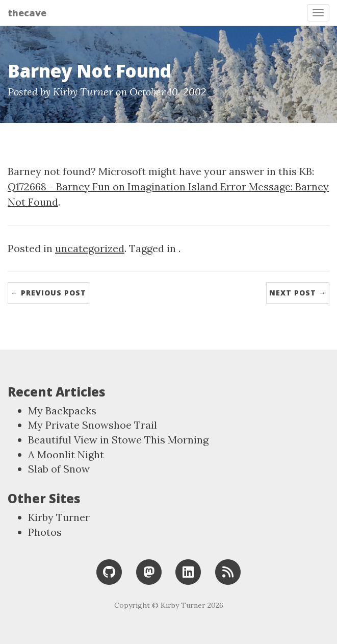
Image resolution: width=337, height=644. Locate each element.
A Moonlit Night (66, 454)
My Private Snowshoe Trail (93, 425)
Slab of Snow (59, 469)
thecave (27, 13)
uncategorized (90, 248)
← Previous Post (48, 293)
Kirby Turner (59, 517)
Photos (45, 532)
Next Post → (298, 293)
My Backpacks (62, 411)
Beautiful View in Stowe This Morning (118, 440)
